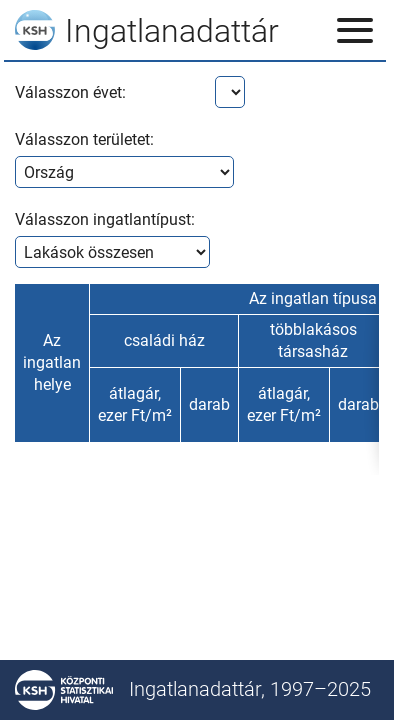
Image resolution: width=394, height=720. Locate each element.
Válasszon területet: (84, 139)
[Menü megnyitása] (355, 30)
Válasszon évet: (70, 92)
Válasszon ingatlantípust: (105, 219)
